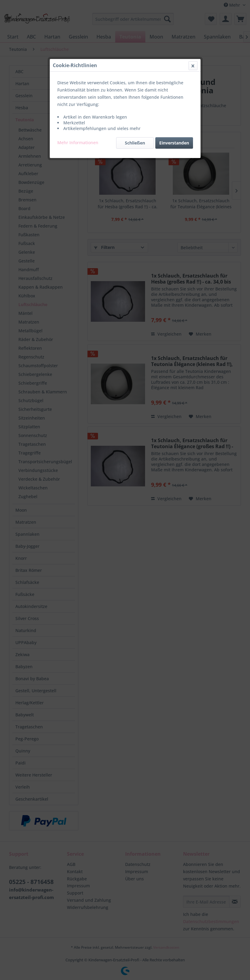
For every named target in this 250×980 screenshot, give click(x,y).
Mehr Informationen (78, 143)
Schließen (135, 143)
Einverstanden (174, 143)
